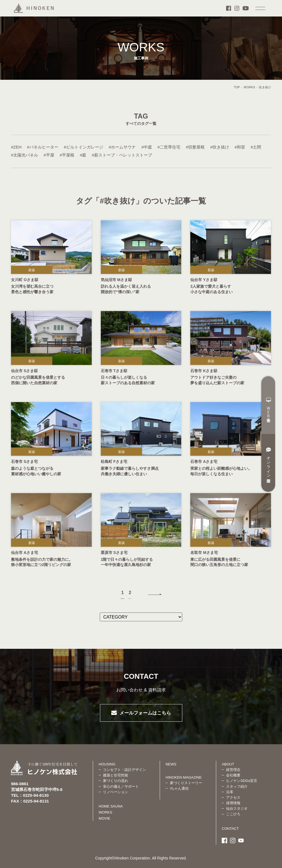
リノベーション (116, 792)
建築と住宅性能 (116, 775)
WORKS (250, 87)
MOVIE (104, 818)
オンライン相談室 (269, 462)
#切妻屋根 (195, 147)
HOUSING (107, 764)
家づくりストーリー (186, 783)
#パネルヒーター (43, 147)
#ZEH (16, 147)
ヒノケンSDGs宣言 (242, 781)
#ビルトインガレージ (84, 147)
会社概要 (233, 775)
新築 (32, 270)
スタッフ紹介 (237, 786)
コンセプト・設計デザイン (124, 770)
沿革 (230, 792)
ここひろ (233, 814)
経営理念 (233, 770)
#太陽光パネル (25, 155)
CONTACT (230, 829)
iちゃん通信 (179, 788)
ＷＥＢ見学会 (269, 406)
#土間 (256, 147)
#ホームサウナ (122, 147)
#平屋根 (67, 155)
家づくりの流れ (116, 781)
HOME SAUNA (111, 806)
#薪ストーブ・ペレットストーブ (122, 155)
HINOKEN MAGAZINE (184, 777)
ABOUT (228, 764)
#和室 (240, 147)
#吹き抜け (219, 147)
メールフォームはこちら (145, 713)
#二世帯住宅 (169, 147)
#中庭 (147, 147)
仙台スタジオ (237, 808)
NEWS (171, 764)
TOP (237, 87)
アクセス (233, 797)
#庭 (83, 155)
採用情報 (233, 803)
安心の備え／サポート (121, 786)
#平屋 (49, 155)
